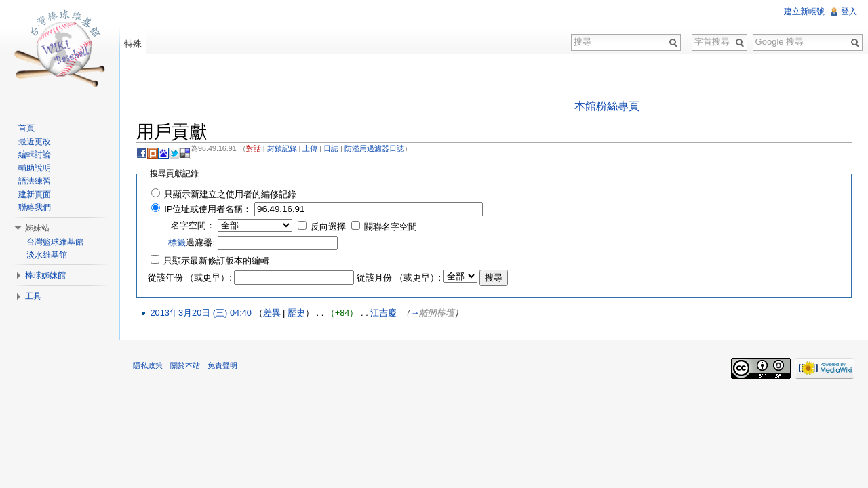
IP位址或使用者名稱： (208, 209)
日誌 (331, 148)
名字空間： (193, 225)
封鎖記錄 (282, 148)
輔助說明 (35, 168)
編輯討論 (35, 155)
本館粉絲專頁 (607, 106)
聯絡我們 (35, 207)
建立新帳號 (804, 12)
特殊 (133, 44)
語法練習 (35, 181)
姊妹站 (37, 228)
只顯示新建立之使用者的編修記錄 (230, 194)
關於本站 (185, 365)
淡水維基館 (47, 255)
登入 (849, 12)
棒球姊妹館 (45, 275)
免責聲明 (222, 365)
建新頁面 (35, 195)
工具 (33, 296)
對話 (254, 148)
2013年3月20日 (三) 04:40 (200, 313)
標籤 (177, 242)
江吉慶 (383, 313)
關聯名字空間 (391, 227)
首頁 (26, 128)
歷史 (296, 313)
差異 (272, 313)
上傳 (310, 148)
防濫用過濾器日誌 (374, 148)
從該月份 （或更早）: (399, 278)
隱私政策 (148, 365)
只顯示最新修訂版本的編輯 (216, 261)
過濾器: (192, 242)
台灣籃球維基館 (55, 242)
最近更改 (35, 142)
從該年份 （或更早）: (190, 278)
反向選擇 (328, 227)
